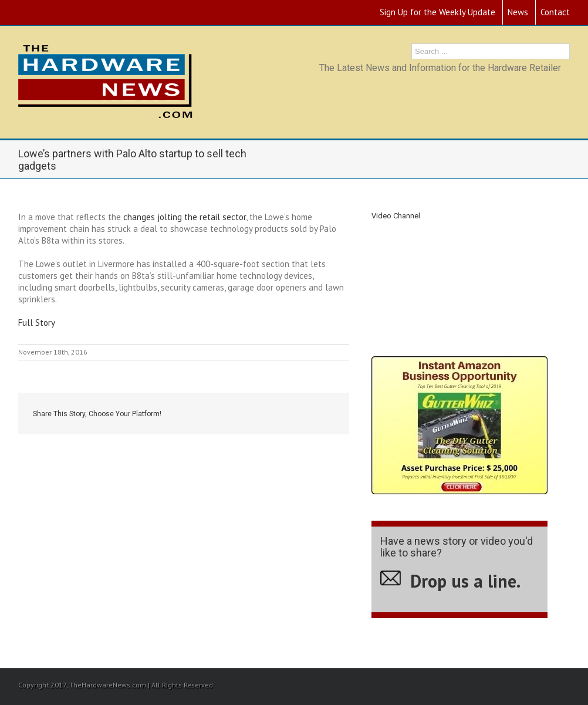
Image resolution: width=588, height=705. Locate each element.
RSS (22, 10)
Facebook (222, 414)
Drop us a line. (465, 581)
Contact (555, 12)
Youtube (44, 14)
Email (326, 414)
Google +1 (297, 414)
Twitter (245, 414)
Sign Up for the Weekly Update (437, 12)
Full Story (37, 323)
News (518, 12)
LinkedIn (270, 413)
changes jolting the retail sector (185, 217)
